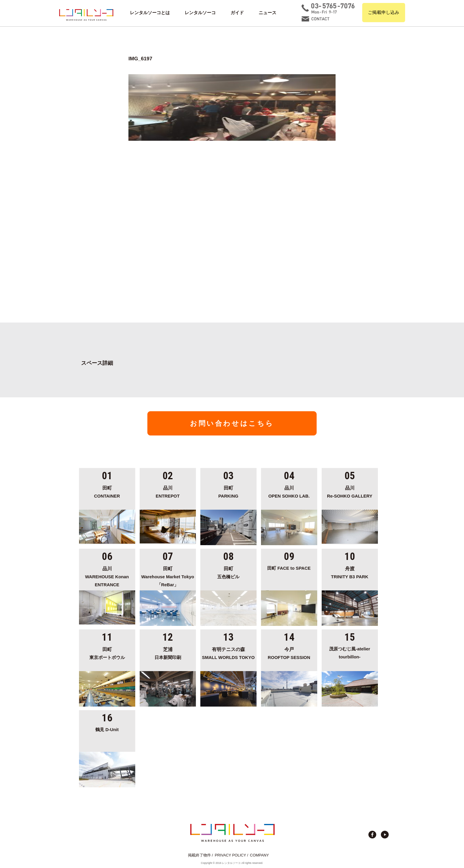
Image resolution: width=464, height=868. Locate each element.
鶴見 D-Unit (107, 730)
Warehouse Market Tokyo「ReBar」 (168, 576)
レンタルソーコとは (150, 13)
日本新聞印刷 (168, 652)
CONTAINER (107, 491)
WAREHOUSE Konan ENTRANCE (107, 576)
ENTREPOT (168, 491)
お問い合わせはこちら (232, 423)
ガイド (237, 13)
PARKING (228, 491)
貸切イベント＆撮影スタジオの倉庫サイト (86, 15)
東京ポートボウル (107, 652)
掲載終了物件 (199, 855)
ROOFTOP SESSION (289, 652)
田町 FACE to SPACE (289, 568)
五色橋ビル (228, 572)
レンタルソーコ (200, 13)
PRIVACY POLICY (231, 855)
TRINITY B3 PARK (350, 572)
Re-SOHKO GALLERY (350, 491)
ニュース (268, 13)
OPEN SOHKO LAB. (289, 491)
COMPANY (260, 855)
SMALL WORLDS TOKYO (228, 652)
